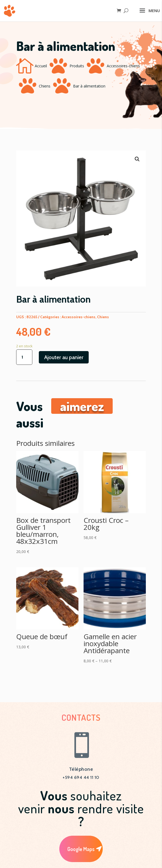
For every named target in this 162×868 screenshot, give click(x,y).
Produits (77, 66)
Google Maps (81, 849)
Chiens (45, 86)
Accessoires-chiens (123, 66)
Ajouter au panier (64, 357)
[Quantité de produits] (24, 357)
